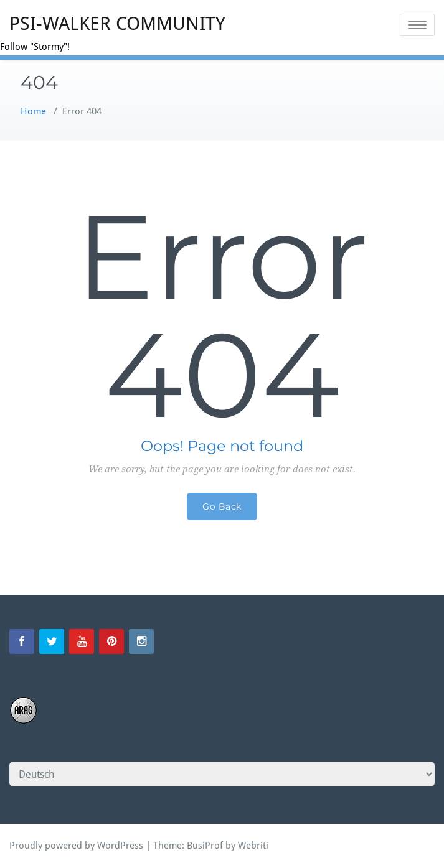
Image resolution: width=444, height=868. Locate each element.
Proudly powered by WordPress (76, 846)
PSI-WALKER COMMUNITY (117, 23)
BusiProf (205, 846)
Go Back (222, 506)
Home (33, 111)
